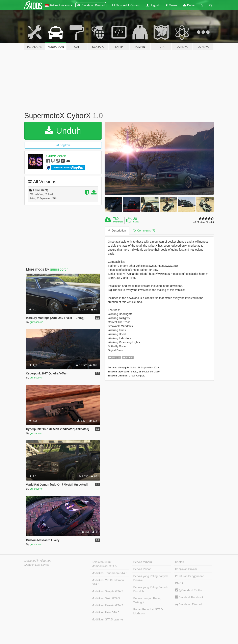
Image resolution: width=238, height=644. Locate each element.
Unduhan (118, 222)
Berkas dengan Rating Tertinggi (147, 600)
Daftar (189, 5)
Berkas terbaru (143, 562)
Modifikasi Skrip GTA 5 (106, 598)
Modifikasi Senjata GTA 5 (107, 591)
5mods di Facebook (189, 597)
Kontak (180, 562)
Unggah (153, 5)
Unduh (63, 131)
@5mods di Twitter (189, 590)
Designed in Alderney (38, 561)
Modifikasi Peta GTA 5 (105, 612)
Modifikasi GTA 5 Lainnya (107, 619)
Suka (136, 222)
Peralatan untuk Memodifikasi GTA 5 (104, 564)
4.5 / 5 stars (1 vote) (204, 222)
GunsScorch (56, 156)
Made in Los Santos (37, 565)
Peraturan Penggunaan (190, 576)
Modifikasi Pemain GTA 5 (107, 605)
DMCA (179, 583)
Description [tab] (117, 231)
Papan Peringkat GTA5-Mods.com (148, 611)
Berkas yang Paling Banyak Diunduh (151, 589)
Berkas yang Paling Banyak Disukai (151, 578)
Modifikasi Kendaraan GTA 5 (109, 573)
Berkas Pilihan (142, 569)
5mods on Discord (188, 604)
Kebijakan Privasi (186, 569)
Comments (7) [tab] (144, 231)
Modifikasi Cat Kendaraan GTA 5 (108, 582)
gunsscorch (59, 269)
